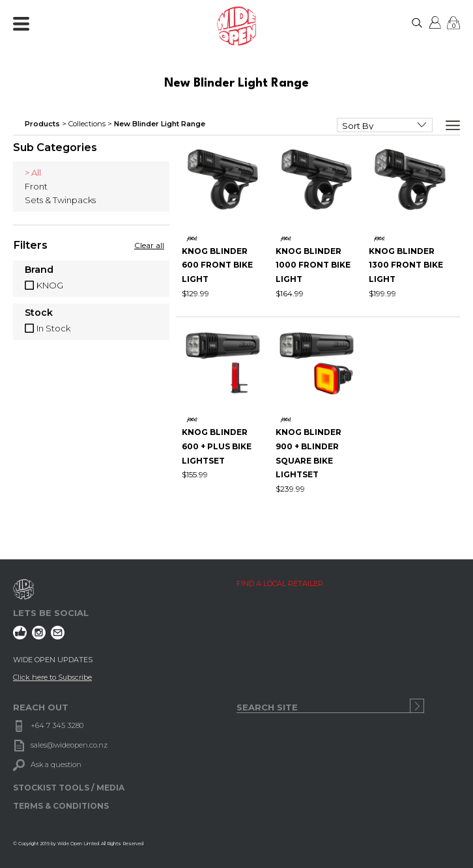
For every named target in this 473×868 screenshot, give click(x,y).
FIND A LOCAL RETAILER (280, 583)
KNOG (50, 285)
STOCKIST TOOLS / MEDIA (69, 788)
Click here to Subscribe (52, 677)
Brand (39, 270)
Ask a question (56, 764)
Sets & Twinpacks (60, 200)
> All (33, 173)
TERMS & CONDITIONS (61, 806)
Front (36, 186)
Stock (39, 313)
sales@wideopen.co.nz (69, 745)
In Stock (53, 328)
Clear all (149, 245)
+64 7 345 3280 (57, 725)
